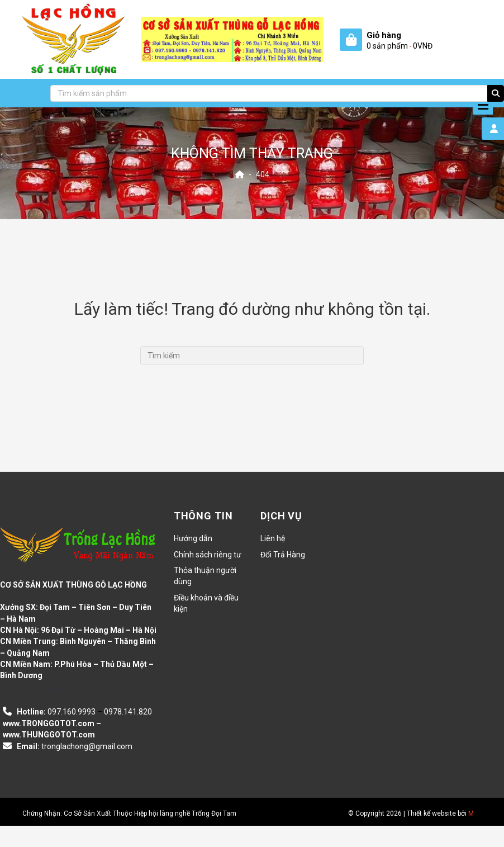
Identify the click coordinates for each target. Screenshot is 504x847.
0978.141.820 (128, 712)
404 (263, 174)
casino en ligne (29, 688)
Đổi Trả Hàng (283, 555)
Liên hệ (273, 538)
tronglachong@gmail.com (87, 746)
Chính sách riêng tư (208, 555)
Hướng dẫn (193, 538)
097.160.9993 (72, 712)
